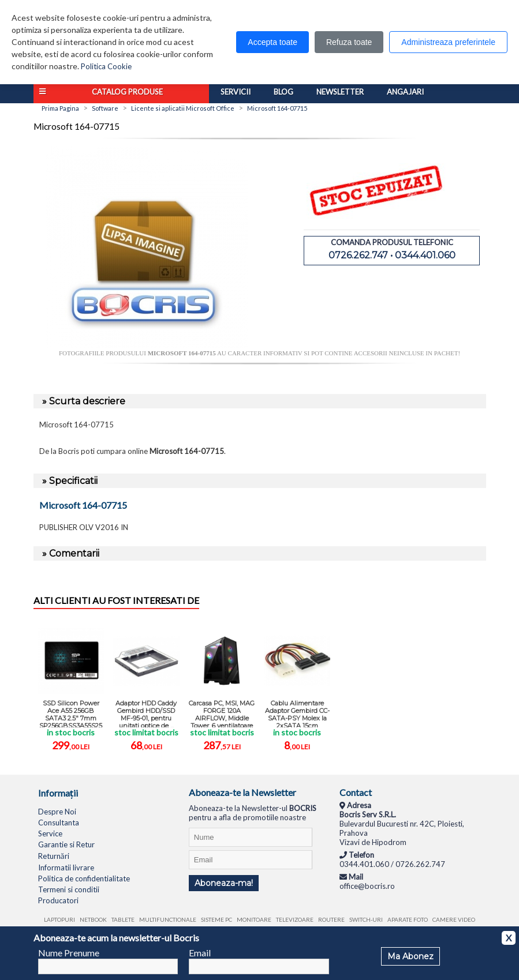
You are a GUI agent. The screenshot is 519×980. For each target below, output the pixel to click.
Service (50, 833)
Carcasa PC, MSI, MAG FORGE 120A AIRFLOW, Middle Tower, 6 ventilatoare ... (222, 713)
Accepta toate (272, 42)
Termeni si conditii (69, 889)
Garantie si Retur (66, 844)
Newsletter (340, 92)
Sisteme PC (216, 919)
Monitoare (254, 919)
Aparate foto (408, 919)
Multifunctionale (168, 919)
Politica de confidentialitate (84, 878)
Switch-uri (366, 919)
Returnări (54, 856)
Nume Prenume (69, 953)
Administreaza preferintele (448, 42)
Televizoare (295, 919)
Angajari (405, 92)
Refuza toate (349, 42)
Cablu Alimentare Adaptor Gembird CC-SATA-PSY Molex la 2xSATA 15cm (297, 713)
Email (200, 953)
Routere (331, 919)
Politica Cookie (106, 66)
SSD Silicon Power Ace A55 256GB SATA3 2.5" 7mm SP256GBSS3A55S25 (71, 713)
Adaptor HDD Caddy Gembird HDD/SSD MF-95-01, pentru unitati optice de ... (146, 713)
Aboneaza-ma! (224, 883)
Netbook (93, 919)
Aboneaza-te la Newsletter (242, 792)
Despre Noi (57, 812)
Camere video (454, 919)
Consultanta (59, 823)
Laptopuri (59, 919)
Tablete (123, 919)
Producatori (58, 900)
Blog (283, 92)
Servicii (236, 92)
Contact (356, 792)
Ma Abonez (410, 956)
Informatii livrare (66, 868)
